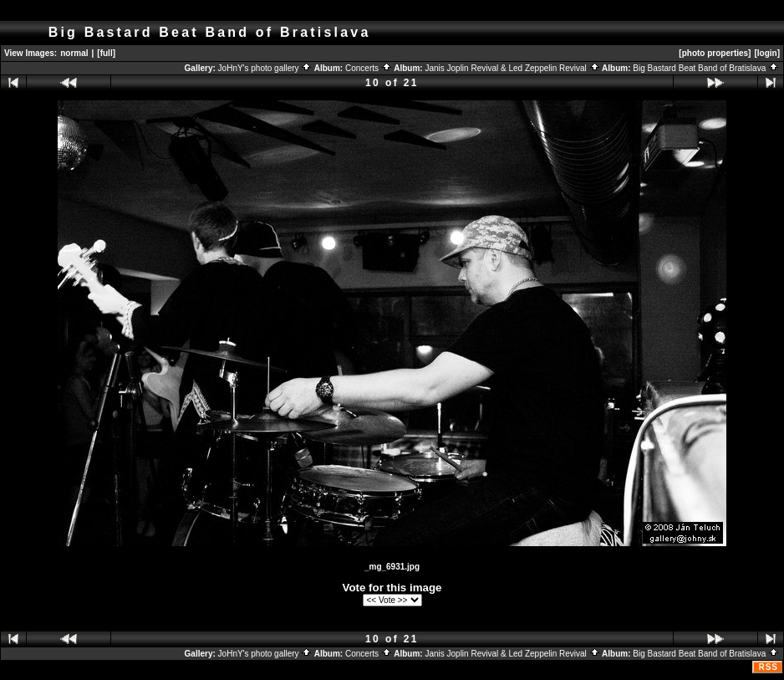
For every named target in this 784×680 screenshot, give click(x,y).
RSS (768, 667)
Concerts (369, 68)
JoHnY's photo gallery (265, 68)
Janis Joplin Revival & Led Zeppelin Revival (512, 68)
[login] (767, 53)
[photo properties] (715, 53)
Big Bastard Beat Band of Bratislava (706, 68)
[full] (106, 53)
